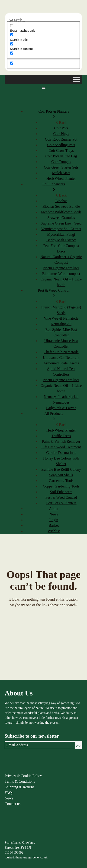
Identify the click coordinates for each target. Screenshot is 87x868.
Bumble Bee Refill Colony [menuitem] (61, 469)
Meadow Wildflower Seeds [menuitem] (61, 212)
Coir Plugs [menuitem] (61, 134)
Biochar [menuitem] (61, 201)
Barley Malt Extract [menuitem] (61, 240)
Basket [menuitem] (54, 525)
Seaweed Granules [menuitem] (61, 218)
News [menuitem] (54, 514)
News (9, 798)
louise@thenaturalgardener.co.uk (26, 857)
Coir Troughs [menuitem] (61, 162)
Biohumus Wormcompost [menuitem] (61, 274)
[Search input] (43, 20)
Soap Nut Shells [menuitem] (61, 475)
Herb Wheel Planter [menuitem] (61, 178)
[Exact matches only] (12, 26)
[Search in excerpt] (12, 53)
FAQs (9, 793)
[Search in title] (12, 35)
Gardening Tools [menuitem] (61, 481)
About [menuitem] (54, 509)
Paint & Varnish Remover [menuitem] (61, 441)
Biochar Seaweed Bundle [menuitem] (61, 206)
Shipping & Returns (19, 787)
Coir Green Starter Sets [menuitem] (61, 167)
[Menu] (44, 88)
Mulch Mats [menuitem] (61, 173)
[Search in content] (12, 44)
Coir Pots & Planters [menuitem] (54, 115)
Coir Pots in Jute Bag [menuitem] (61, 156)
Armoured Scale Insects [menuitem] (61, 363)
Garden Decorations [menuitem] (61, 453)
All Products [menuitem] (54, 417)
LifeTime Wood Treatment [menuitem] (61, 447)
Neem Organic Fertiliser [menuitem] (61, 268)
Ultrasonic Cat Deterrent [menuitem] (61, 358)
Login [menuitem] (54, 520)
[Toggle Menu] (76, 80)
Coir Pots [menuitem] (61, 128)
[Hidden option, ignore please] (12, 63)
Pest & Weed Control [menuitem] (54, 294)
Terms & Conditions (20, 781)
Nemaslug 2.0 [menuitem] (61, 324)
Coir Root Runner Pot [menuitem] (61, 139)
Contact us (13, 804)
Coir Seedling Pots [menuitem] (61, 145)
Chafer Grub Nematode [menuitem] (61, 352)
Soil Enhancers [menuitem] (54, 187)
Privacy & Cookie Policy (23, 776)
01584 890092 (14, 852)
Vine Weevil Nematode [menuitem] (61, 318)
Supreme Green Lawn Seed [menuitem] (61, 223)
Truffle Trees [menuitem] (61, 436)
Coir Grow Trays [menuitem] (61, 150)
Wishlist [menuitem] (54, 531)
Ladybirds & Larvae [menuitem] (61, 408)
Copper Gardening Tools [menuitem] (61, 486)
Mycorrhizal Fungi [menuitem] (61, 234)
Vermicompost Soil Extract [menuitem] (61, 229)
